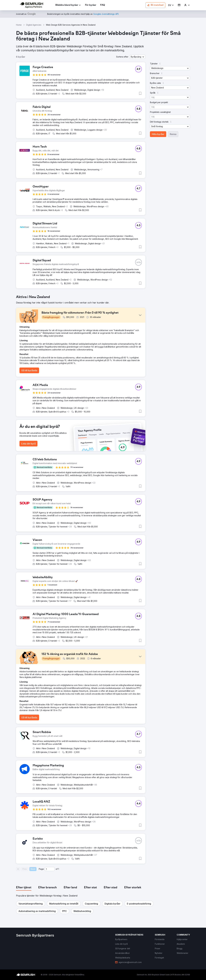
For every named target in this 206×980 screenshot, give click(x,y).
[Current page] (50, 869)
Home (19, 25)
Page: (41, 869)
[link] (91, 5)
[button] (171, 5)
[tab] (24, 888)
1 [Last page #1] (59, 869)
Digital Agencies (34, 25)
